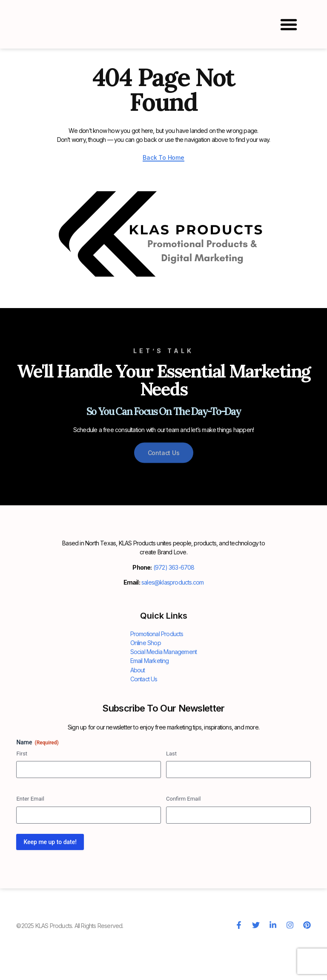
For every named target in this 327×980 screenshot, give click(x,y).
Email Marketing (150, 695)
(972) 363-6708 (174, 601)
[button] (289, 24)
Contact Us (144, 713)
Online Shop (146, 677)
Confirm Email (183, 833)
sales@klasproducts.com (172, 616)
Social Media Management (164, 686)
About (138, 704)
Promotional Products (157, 668)
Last (171, 787)
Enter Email (30, 833)
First (22, 787)
